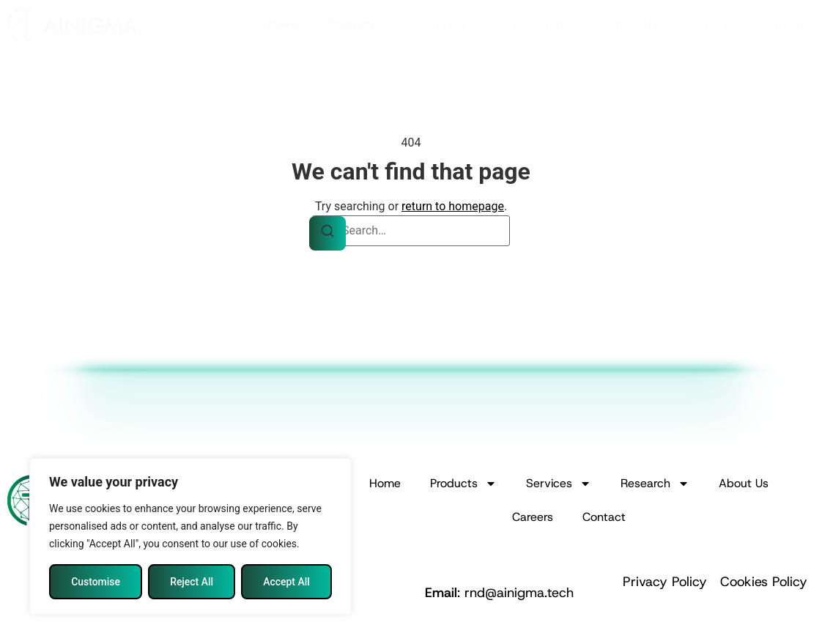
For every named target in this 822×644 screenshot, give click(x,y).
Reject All (192, 582)
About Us (632, 25)
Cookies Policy (764, 582)
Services (453, 25)
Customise (96, 582)
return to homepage (453, 206)
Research (545, 25)
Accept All (286, 582)
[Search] (327, 233)
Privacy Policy (665, 582)
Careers (707, 25)
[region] (190, 536)
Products (360, 25)
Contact (778, 25)
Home (284, 25)
